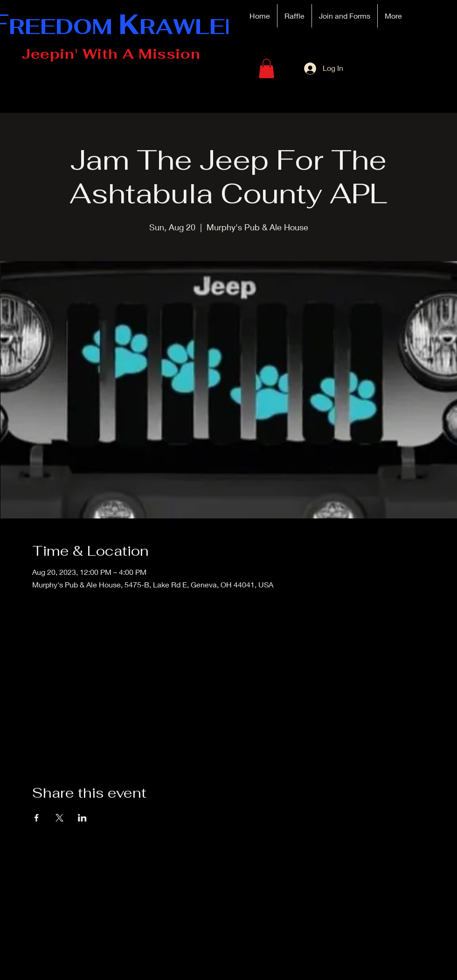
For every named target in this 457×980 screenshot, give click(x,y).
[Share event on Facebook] (37, 818)
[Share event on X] (59, 818)
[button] (267, 69)
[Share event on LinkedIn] (82, 818)
